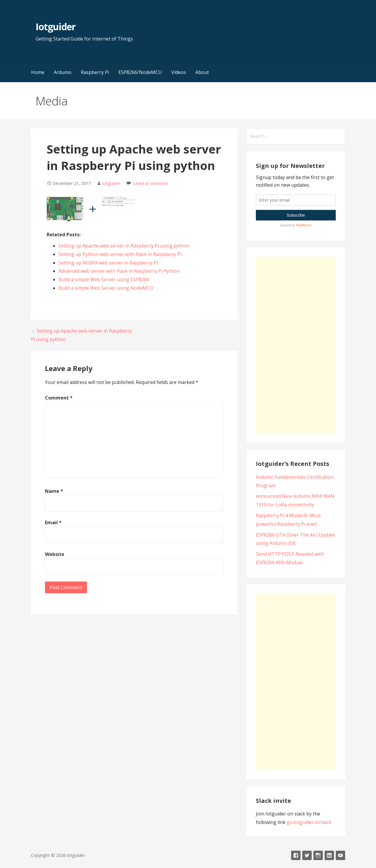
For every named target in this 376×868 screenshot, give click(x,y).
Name (54, 491)
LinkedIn (329, 855)
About (202, 72)
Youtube (340, 855)
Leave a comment (151, 183)
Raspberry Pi (95, 72)
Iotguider (55, 27)
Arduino (63, 72)
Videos (179, 72)
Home (38, 72)
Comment (59, 398)
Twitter (307, 855)
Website (55, 554)
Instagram (318, 855)
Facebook (296, 855)
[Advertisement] (296, 345)
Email (53, 523)
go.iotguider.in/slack (309, 822)
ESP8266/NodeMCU (140, 72)
